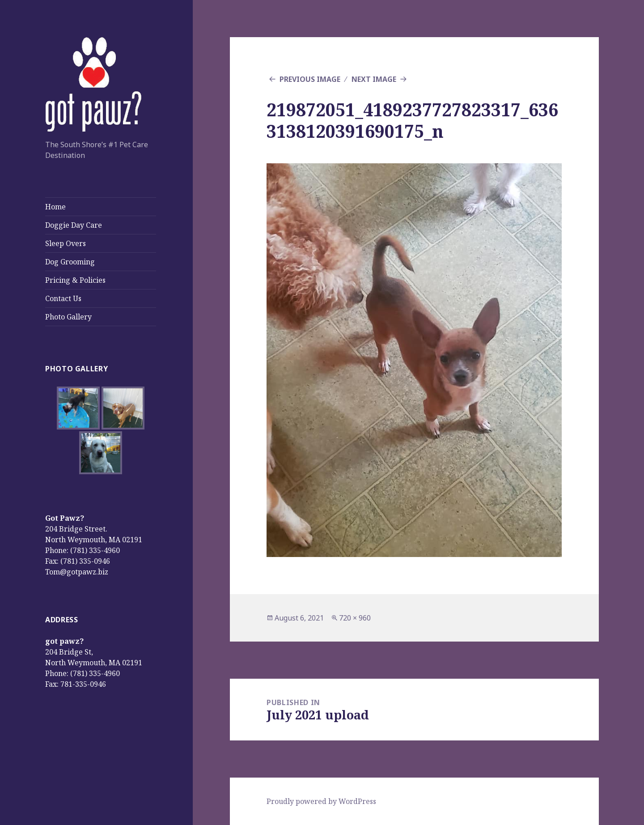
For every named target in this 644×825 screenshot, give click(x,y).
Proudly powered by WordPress (321, 801)
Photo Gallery (68, 317)
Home (55, 207)
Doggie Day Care (74, 225)
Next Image (374, 79)
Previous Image (310, 79)
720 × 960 (355, 618)
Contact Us (63, 298)
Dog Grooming (70, 262)
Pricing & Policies (75, 280)
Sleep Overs (66, 243)
